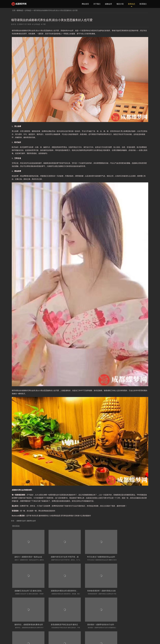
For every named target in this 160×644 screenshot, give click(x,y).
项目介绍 (120, 4)
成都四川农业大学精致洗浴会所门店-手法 (99, 625)
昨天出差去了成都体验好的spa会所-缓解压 (100, 557)
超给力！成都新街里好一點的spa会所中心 (31, 557)
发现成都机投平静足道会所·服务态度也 (133, 591)
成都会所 (108, 4)
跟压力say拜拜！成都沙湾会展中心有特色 (134, 625)
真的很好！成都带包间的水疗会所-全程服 (31, 625)
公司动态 (28, 10)
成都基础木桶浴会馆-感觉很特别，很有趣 (31, 591)
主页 (14, 10)
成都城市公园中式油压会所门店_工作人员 (65, 625)
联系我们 (143, 4)
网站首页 (85, 4)
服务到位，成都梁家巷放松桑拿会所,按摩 (99, 591)
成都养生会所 (31, 521)
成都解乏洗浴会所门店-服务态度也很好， (134, 557)
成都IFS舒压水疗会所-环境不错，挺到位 (64, 557)
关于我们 (97, 4)
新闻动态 (132, 4)
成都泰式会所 (21, 521)
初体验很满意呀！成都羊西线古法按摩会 (65, 591)
